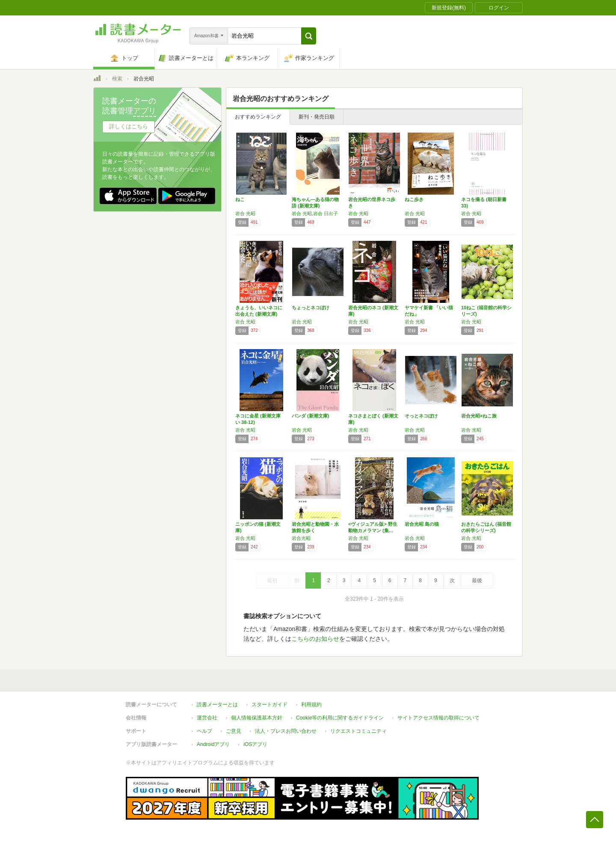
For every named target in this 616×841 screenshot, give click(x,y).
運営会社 (207, 718)
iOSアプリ (255, 744)
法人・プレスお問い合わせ (286, 731)
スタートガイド (269, 705)
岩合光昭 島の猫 (422, 524)
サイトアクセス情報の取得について (438, 718)
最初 (272, 580)
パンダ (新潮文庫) (310, 416)
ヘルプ (204, 731)
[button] (309, 36)
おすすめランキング (258, 117)
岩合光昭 (301, 538)
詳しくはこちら (129, 126)
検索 (117, 79)
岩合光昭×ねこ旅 (479, 416)
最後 (477, 580)
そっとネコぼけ (421, 416)
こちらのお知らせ (315, 639)
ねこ (240, 199)
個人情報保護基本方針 (257, 718)
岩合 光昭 (245, 213)
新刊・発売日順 (317, 117)
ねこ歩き (414, 199)
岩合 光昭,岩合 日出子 (315, 213)
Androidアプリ (213, 744)
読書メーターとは (217, 705)
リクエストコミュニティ (358, 731)
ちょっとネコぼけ (311, 308)
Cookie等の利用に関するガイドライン (340, 718)
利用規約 (311, 705)
